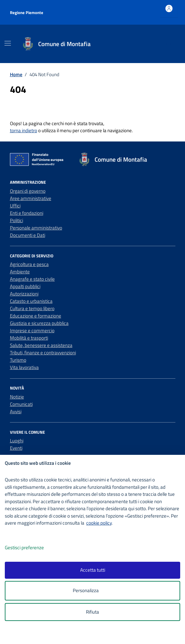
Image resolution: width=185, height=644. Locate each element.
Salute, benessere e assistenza (41, 345)
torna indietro (24, 130)
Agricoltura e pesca (29, 264)
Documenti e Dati (28, 235)
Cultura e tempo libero (32, 308)
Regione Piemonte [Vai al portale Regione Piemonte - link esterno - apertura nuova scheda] (27, 12)
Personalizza (92, 591)
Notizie (17, 397)
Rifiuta (92, 612)
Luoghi (17, 441)
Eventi (16, 448)
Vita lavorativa (24, 367)
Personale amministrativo (36, 228)
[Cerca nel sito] (169, 44)
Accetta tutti (93, 570)
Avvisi (16, 411)
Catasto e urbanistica (31, 301)
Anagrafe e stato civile (32, 279)
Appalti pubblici (25, 286)
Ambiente (20, 272)
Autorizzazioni (24, 294)
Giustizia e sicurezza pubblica (39, 323)
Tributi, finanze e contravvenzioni (43, 353)
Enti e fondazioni (27, 213)
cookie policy (99, 523)
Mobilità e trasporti (29, 338)
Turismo (18, 360)
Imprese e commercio (32, 330)
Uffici (15, 206)
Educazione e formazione (36, 316)
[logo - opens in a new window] (95, 635)
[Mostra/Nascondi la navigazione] (8, 43)
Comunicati (21, 404)
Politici (17, 220)
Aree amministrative (31, 198)
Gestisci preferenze (31, 548)
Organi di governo (28, 191)
